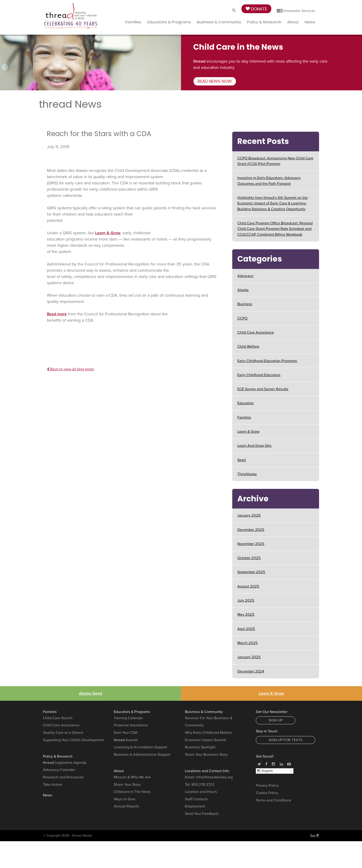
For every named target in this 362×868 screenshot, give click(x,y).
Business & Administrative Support (142, 755)
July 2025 (246, 600)
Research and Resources (63, 777)
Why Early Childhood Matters (209, 733)
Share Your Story (127, 785)
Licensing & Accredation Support (140, 747)
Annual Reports (127, 806)
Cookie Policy (267, 793)
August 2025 (248, 586)
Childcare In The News (132, 792)
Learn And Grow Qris (254, 446)
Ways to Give (125, 799)
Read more (57, 314)
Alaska (243, 290)
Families (133, 22)
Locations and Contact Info (207, 771)
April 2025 (246, 629)
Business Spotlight (200, 747)
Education (246, 403)
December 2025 (251, 530)
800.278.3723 (203, 785)
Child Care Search (58, 718)
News (310, 22)
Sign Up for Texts (285, 740)
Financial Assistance (131, 725)
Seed (241, 460)
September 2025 (251, 572)
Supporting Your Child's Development (73, 740)
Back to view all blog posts (70, 369)
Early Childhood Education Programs (267, 361)
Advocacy (245, 276)
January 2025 (249, 657)
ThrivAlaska (247, 474)
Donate (256, 9)
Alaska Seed (90, 693)
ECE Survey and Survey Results (263, 389)
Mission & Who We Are (132, 777)
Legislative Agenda (65, 763)
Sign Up (276, 720)
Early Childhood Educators (259, 375)
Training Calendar (128, 718)
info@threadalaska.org (214, 777)
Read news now (215, 81)
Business (245, 304)
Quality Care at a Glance (63, 733)
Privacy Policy (267, 786)
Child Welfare (248, 347)
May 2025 (246, 615)
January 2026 (249, 515)
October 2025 (249, 558)
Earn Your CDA (126, 733)
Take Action (53, 785)
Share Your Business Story (206, 755)
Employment (195, 806)
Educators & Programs (169, 22)
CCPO (242, 318)
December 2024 (251, 671)
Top (315, 835)
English (265, 771)
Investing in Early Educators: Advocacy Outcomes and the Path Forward (269, 181)
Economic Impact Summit (205, 740)
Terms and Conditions (274, 800)
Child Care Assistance (256, 332)
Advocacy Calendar (59, 770)
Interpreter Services (296, 11)
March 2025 (247, 643)
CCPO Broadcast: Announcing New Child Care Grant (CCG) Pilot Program (275, 161)
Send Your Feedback (202, 814)
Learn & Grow (108, 233)
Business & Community (219, 22)
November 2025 (251, 544)
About (293, 22)
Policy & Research (264, 22)
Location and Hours (201, 792)
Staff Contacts (196, 799)
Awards (126, 740)
